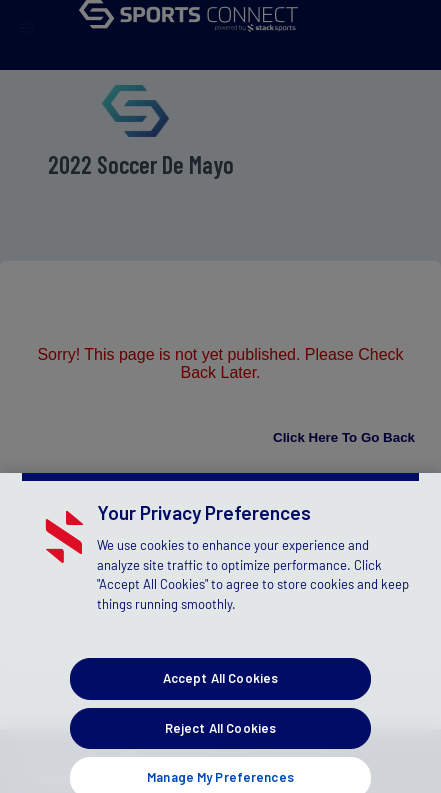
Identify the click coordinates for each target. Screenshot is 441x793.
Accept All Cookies (220, 689)
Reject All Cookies (220, 738)
